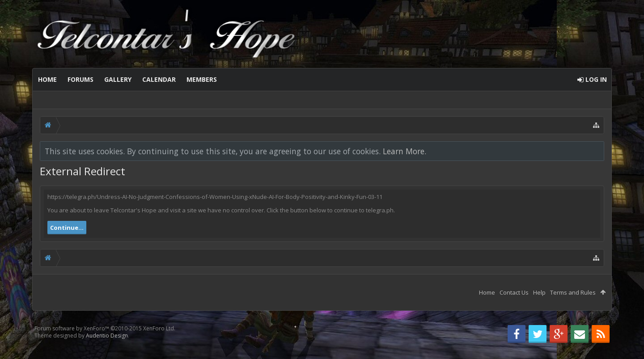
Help (539, 292)
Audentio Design (107, 336)
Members (202, 79)
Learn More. (405, 151)
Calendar (159, 79)
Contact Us (514, 292)
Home (47, 79)
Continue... (67, 228)
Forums (80, 79)
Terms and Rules (573, 292)
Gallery (118, 79)
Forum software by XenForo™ (105, 328)
